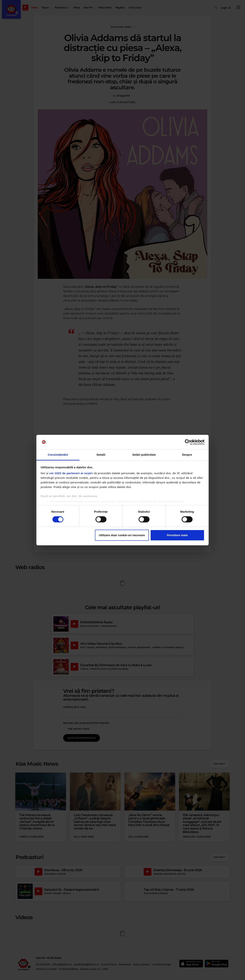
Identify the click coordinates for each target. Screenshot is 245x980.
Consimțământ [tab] (58, 455)
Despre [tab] (187, 455)
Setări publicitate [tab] (144, 455)
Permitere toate (177, 535)
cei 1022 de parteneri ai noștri (71, 473)
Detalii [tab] (101, 455)
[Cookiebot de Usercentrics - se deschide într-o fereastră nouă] (188, 442)
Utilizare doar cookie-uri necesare (122, 535)
